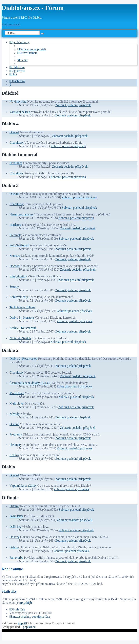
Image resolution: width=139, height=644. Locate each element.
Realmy (14, 455)
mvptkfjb (26, 603)
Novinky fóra (18, 101)
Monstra (15, 256)
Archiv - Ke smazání (23, 328)
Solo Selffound (19, 245)
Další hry (15, 527)
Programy (16, 434)
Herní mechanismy (21, 214)
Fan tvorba (16, 558)
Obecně (14, 132)
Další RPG (16, 516)
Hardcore (15, 225)
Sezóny (14, 287)
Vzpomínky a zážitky (23, 486)
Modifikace (17, 393)
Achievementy (19, 297)
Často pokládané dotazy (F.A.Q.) (30, 383)
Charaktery (17, 143)
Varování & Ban (20, 112)
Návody (15, 414)
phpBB (22, 623)
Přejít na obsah (11, 24)
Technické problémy (22, 307)
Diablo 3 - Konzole (22, 318)
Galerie (14, 547)
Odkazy (14, 537)
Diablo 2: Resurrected (23, 359)
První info (16, 163)
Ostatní (14, 506)
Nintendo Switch (20, 338)
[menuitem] (32, 49)
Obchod (15, 266)
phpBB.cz (29, 627)
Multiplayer (17, 403)
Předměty (16, 235)
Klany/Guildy (18, 276)
